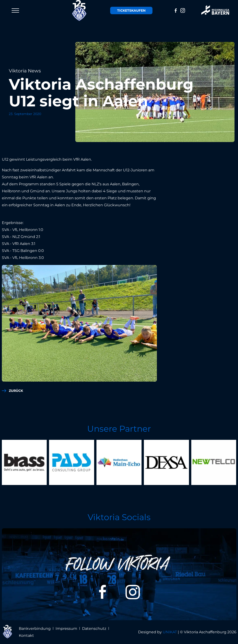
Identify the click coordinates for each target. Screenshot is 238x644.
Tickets (131, 10)
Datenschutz (94, 629)
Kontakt (26, 636)
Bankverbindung (35, 629)
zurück (16, 391)
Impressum (66, 629)
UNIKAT (170, 632)
